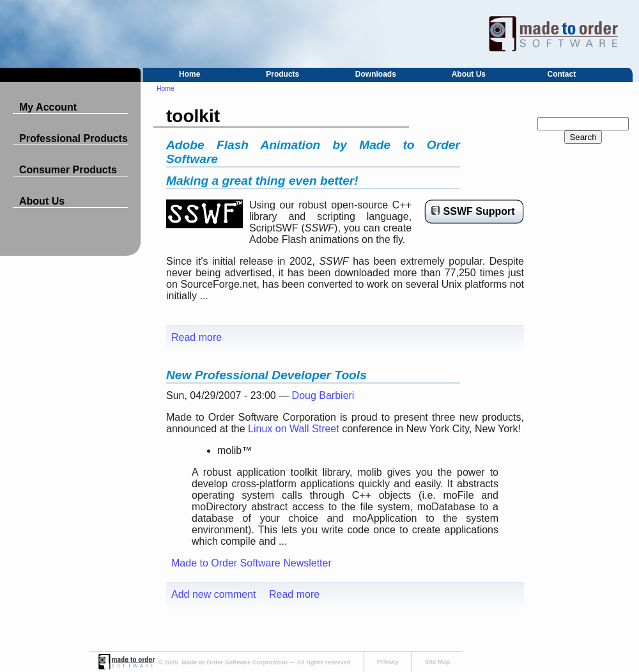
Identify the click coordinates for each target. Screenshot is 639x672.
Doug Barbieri (323, 395)
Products (282, 74)
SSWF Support (479, 211)
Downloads (376, 74)
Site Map (437, 661)
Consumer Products (68, 170)
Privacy (388, 661)
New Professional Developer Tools (266, 375)
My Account (48, 107)
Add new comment (214, 594)
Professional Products (73, 138)
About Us (469, 74)
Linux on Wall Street (294, 429)
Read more (196, 337)
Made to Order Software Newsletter (251, 563)
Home (189, 74)
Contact (562, 74)
